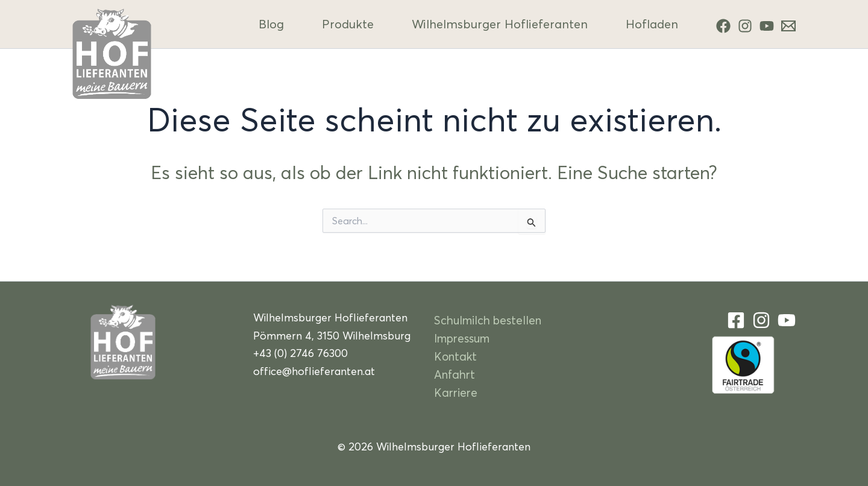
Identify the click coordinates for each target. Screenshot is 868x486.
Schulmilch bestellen (488, 320)
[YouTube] (767, 26)
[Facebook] (723, 26)
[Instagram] (745, 26)
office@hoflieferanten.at (314, 371)
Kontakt (455, 356)
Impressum (462, 338)
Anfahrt (454, 374)
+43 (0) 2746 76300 (300, 353)
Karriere (456, 392)
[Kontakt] (788, 26)
